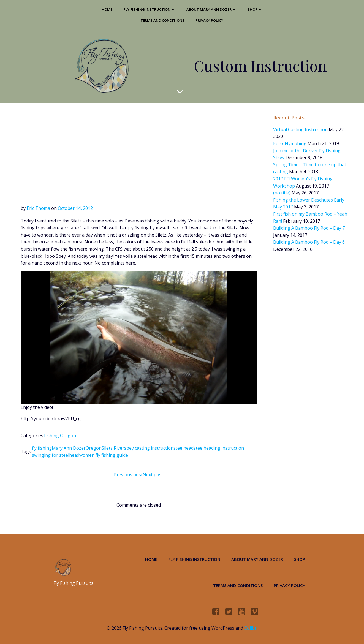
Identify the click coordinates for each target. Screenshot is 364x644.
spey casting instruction (149, 448)
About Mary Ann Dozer (211, 9)
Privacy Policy (209, 20)
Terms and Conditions (162, 20)
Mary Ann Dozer (69, 448)
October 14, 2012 (75, 208)
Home (107, 9)
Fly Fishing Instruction (149, 9)
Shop (255, 9)
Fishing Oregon (60, 436)
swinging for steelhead (56, 455)
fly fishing (42, 448)
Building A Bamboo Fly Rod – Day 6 (309, 242)
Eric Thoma (38, 208)
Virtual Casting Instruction (300, 129)
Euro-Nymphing (290, 143)
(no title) (282, 193)
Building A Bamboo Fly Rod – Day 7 (309, 228)
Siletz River (113, 448)
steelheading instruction (219, 448)
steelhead (184, 448)
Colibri (251, 628)
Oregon (94, 448)
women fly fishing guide (104, 455)
